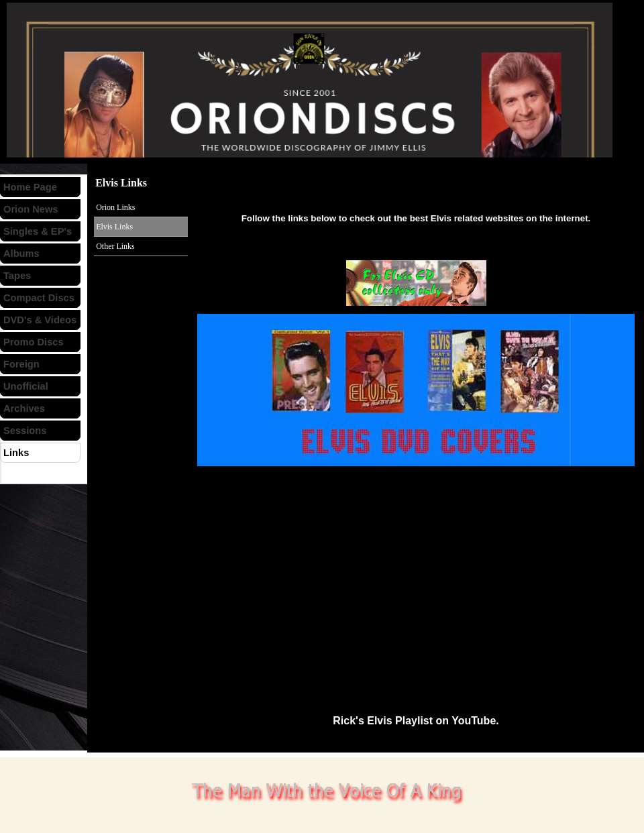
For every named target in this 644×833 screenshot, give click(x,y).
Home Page (30, 187)
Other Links (115, 246)
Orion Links (115, 207)
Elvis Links (114, 227)
